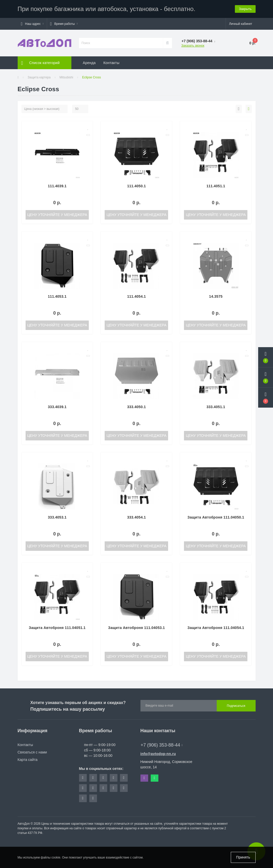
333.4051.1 (216, 407)
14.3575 (216, 296)
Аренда (89, 63)
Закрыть (245, 9)
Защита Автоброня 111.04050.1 (216, 517)
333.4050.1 (136, 407)
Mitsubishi (66, 77)
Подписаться (236, 706)
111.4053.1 (57, 296)
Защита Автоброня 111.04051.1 (57, 628)
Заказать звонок (193, 46)
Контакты (111, 63)
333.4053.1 (57, 517)
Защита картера (39, 77)
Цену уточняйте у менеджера (57, 215)
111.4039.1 (57, 186)
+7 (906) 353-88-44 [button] (162, 745)
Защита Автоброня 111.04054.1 (216, 628)
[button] (32, 24)
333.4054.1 (136, 517)
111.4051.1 (216, 186)
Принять (243, 857)
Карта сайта (28, 760)
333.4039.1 (57, 407)
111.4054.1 (136, 296)
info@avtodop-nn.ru (158, 754)
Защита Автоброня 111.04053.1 (137, 628)
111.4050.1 (136, 186)
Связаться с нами (32, 752)
